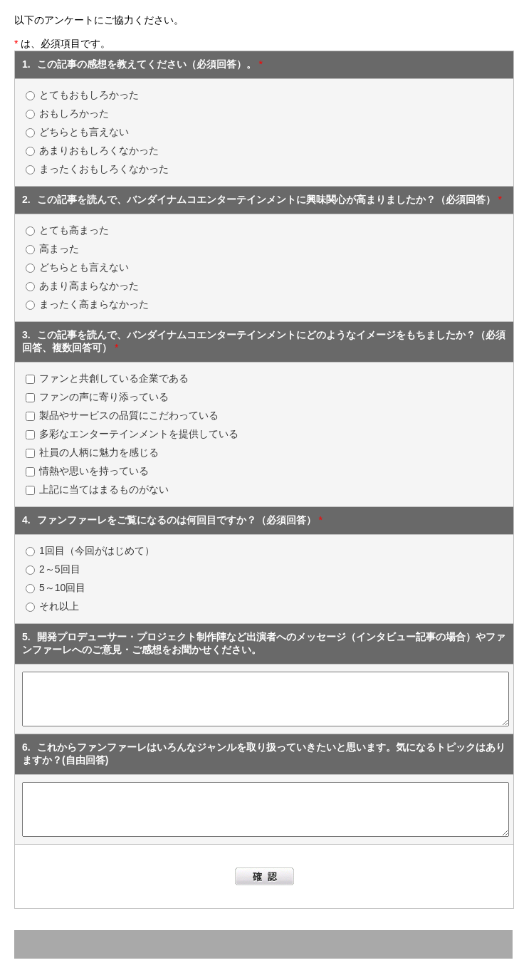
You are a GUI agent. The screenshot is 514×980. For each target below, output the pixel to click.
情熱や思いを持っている (94, 471)
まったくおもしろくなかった (104, 169)
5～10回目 (62, 588)
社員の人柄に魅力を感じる (99, 452)
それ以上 (59, 606)
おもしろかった (74, 113)
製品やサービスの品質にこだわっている (129, 415)
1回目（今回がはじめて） (97, 551)
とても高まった (74, 230)
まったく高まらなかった (94, 304)
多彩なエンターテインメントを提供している (139, 434)
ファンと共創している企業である (114, 378)
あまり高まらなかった (89, 286)
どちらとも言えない (84, 132)
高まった (59, 249)
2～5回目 (60, 569)
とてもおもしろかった (89, 95)
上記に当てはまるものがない (104, 489)
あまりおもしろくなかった (99, 150)
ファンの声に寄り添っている (104, 397)
